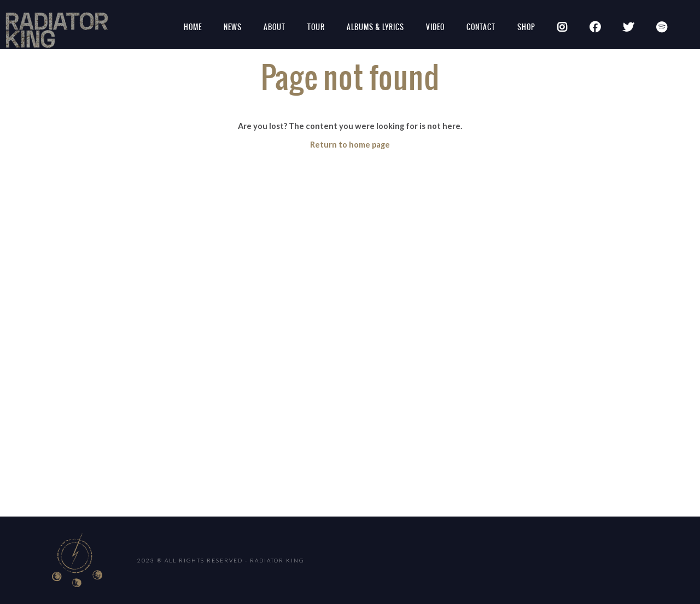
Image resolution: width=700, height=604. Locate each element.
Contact (481, 27)
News (233, 27)
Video (435, 27)
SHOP (526, 27)
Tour (316, 27)
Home (193, 27)
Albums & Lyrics (375, 27)
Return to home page (350, 145)
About (275, 27)
